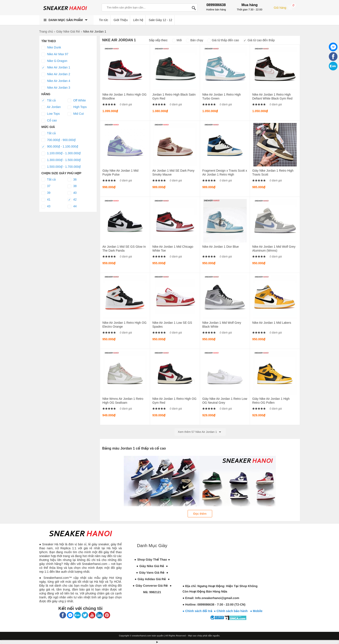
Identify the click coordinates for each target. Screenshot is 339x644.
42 (72, 200)
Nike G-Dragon (54, 61)
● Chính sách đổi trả (198, 611)
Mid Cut (76, 114)
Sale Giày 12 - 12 (160, 20)
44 (72, 206)
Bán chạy (195, 40)
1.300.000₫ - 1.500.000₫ (61, 160)
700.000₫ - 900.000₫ (59, 140)
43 (46, 206)
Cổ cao (49, 121)
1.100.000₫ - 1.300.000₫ (61, 153)
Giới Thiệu (121, 20)
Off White (77, 101)
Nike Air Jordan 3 (56, 88)
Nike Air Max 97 (55, 54)
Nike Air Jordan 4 (56, 81)
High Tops (77, 107)
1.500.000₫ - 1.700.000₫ (61, 167)
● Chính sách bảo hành (232, 611)
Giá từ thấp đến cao (223, 40)
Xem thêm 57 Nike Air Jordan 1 (200, 432)
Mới (177, 40)
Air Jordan (51, 107)
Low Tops (51, 114)
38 (72, 186)
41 (46, 200)
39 (46, 193)
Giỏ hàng (285, 7)
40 (72, 193)
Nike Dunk (51, 48)
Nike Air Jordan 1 (56, 68)
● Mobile (256, 611)
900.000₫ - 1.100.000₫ (60, 147)
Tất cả (49, 101)
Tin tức (104, 20)
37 (46, 186)
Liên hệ (138, 20)
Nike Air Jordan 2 (56, 74)
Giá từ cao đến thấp (259, 40)
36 (72, 180)
